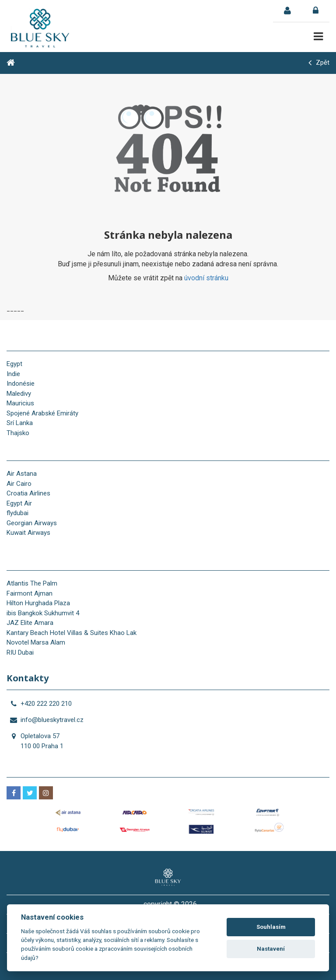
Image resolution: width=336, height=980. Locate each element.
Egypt (14, 364)
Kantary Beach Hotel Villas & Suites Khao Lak (72, 633)
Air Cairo (19, 484)
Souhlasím (271, 927)
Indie (13, 374)
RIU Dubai (20, 652)
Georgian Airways (32, 523)
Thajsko (18, 433)
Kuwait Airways (28, 533)
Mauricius (20, 403)
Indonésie (21, 384)
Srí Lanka (20, 423)
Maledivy (19, 394)
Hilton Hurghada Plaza (38, 603)
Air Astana (22, 474)
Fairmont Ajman (30, 593)
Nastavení (271, 949)
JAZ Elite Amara (30, 623)
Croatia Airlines (28, 493)
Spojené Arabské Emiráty (42, 413)
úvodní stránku (206, 278)
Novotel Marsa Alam (36, 642)
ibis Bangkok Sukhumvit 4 (43, 613)
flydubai (17, 513)
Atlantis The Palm (32, 583)
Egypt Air (19, 503)
